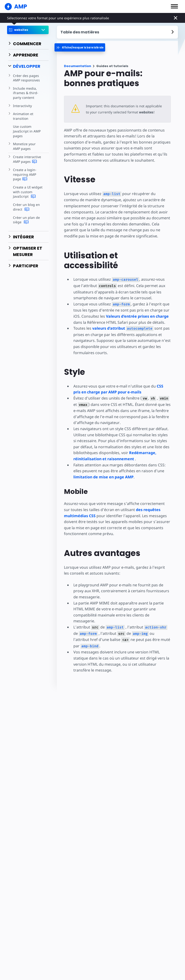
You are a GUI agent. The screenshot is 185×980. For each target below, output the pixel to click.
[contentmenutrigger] (117, 32)
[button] (174, 6)
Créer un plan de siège (26, 220)
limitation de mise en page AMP (103, 477)
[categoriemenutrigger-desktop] (88, 47)
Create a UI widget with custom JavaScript (27, 192)
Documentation (78, 66)
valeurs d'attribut (122, 328)
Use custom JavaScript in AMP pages (26, 131)
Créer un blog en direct (26, 207)
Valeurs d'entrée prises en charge (137, 316)
